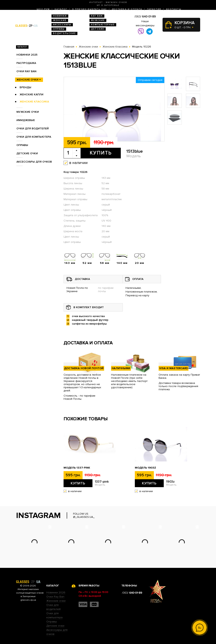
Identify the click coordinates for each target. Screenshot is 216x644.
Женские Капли (31, 94)
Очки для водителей (33, 128)
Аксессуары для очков (34, 162)
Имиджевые (26, 120)
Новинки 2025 (27, 55)
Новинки (60, 16)
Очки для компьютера (34, 137)
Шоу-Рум (43, 9)
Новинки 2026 (56, 592)
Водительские (64, 33)
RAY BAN (97, 16)
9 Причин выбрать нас (90, 9)
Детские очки (27, 153)
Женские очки (27, 80)
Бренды (25, 87)
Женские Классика (34, 102)
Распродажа (26, 63)
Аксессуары (62, 25)
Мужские (98, 20)
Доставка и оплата (127, 9)
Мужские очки (28, 112)
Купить (101, 153)
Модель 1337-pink (77, 468)
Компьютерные (103, 25)
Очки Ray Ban (55, 597)
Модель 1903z (145, 468)
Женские (60, 20)
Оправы (59, 29)
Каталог (61, 9)
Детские (98, 29)
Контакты (174, 9)
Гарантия (154, 9)
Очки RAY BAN (26, 71)
